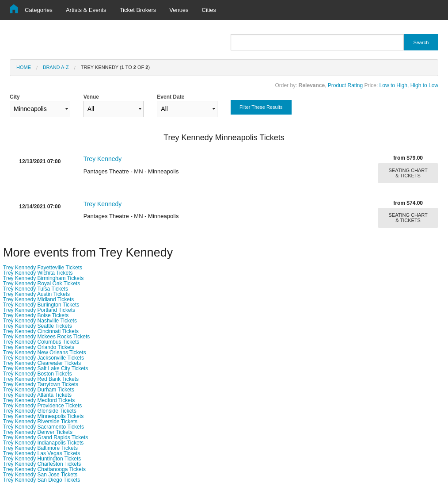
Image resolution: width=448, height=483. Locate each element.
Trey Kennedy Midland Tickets (38, 299)
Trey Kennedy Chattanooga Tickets (44, 469)
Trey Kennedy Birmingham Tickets (43, 278)
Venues (179, 10)
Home (24, 67)
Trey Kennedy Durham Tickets (39, 390)
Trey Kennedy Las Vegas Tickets (42, 453)
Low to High (393, 85)
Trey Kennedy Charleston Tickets (42, 464)
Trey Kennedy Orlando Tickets (39, 347)
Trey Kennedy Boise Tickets (36, 315)
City (40, 105)
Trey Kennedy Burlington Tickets (41, 305)
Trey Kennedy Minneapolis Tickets (43, 416)
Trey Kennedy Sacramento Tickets (44, 427)
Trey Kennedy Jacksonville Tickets (44, 358)
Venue (114, 105)
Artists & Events (86, 10)
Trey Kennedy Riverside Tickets (40, 422)
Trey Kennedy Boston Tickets (38, 374)
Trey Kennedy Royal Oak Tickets (42, 284)
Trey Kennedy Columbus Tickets (41, 342)
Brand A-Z (56, 67)
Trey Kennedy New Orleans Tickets (45, 353)
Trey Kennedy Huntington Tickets (42, 459)
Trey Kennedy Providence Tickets (42, 406)
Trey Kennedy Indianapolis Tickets (43, 443)
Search (421, 42)
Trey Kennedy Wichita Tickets (38, 273)
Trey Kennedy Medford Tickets (39, 400)
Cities (209, 10)
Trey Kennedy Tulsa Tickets (36, 289)
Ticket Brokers (138, 10)
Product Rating (345, 85)
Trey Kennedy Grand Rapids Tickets (46, 437)
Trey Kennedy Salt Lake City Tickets (46, 368)
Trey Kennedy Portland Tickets (39, 310)
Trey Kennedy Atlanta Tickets (37, 395)
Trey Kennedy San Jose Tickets (40, 475)
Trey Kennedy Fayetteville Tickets (43, 268)
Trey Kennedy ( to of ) (115, 67)
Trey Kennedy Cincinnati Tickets (41, 331)
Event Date (187, 105)
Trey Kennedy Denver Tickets (38, 432)
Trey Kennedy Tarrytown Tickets (41, 384)
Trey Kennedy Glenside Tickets (40, 411)
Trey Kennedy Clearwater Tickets (42, 363)
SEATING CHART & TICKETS (408, 173)
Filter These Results (261, 107)
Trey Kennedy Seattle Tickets (38, 326)
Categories (39, 10)
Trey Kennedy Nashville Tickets (40, 321)
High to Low (424, 85)
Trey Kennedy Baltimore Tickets (40, 448)
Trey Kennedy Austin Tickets (36, 294)
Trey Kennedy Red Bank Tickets (41, 379)
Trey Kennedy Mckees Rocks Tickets (46, 337)
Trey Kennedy (103, 159)
